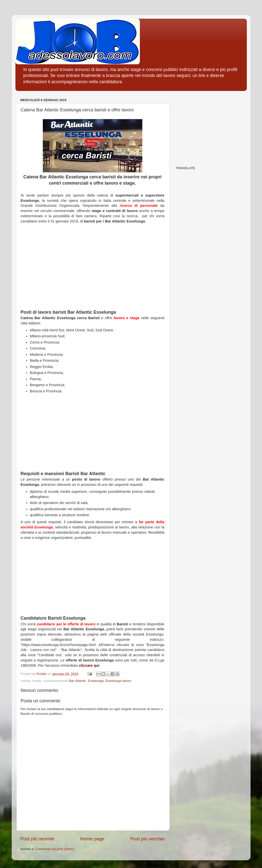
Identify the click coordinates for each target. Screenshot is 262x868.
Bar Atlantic (78, 681)
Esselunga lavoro (118, 681)
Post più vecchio (148, 839)
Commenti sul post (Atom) (55, 849)
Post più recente (37, 839)
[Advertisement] (93, 269)
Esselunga (96, 681)
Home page (92, 839)
